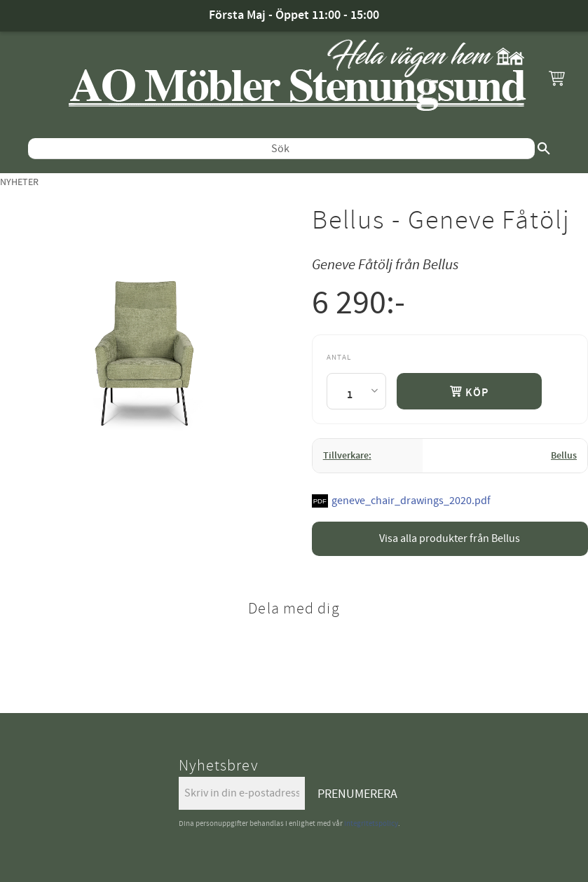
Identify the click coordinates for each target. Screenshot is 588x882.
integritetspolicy (371, 823)
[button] (556, 78)
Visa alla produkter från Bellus (450, 538)
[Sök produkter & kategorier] (281, 149)
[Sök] (544, 149)
